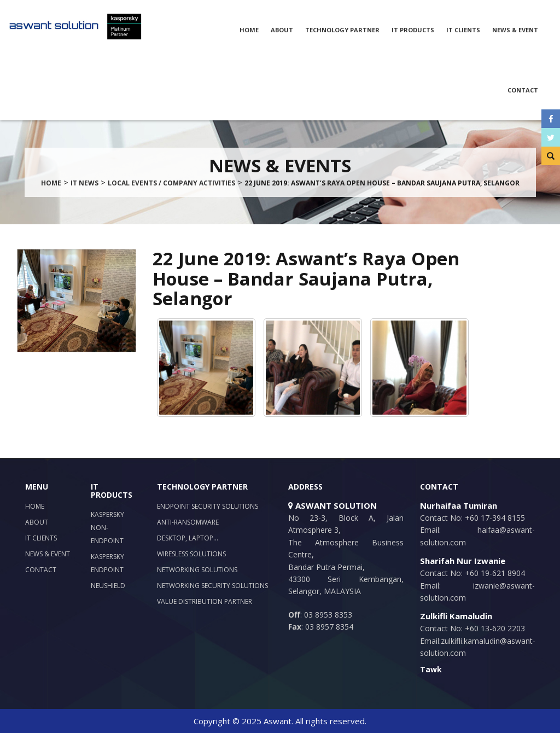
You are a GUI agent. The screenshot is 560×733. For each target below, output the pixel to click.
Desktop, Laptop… (188, 538)
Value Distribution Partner (205, 601)
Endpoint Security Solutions (208, 506)
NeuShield (108, 586)
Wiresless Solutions (191, 554)
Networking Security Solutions (212, 586)
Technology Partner (342, 30)
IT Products (413, 30)
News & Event (515, 30)
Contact (523, 90)
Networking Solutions (197, 570)
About (282, 30)
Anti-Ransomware (188, 522)
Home (249, 30)
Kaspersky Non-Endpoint (107, 528)
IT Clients (463, 30)
